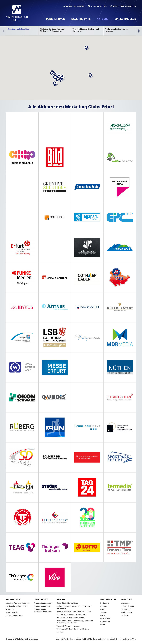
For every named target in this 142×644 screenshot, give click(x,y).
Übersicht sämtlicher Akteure (67, 603)
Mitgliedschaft (106, 618)
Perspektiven (56, 19)
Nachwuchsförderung (14, 615)
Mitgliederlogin (127, 612)
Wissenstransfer (12, 612)
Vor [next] (139, 31)
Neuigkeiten (105, 603)
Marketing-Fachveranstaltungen (18, 603)
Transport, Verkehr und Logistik (68, 626)
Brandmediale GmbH (79, 639)
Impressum (125, 603)
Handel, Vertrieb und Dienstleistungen (71, 618)
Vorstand (104, 612)
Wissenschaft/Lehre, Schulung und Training (73, 629)
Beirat (103, 609)
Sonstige (60, 632)
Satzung (103, 615)
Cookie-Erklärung (127, 606)
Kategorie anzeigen (22, 31)
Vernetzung (10, 609)
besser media (109, 639)
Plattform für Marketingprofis (17, 606)
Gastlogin (125, 615)
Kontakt (80, 6)
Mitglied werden (98, 6)
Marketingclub (125, 19)
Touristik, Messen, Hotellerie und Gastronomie (74, 611)
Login (68, 6)
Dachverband (105, 621)
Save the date (81, 19)
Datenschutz (126, 609)
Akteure (103, 19)
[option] (22, 31)
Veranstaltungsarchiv (42, 606)
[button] (87, 48)
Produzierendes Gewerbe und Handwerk (72, 614)
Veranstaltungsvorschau (43, 603)
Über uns (104, 606)
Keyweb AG (131, 639)
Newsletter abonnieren (123, 6)
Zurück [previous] (3, 31)
